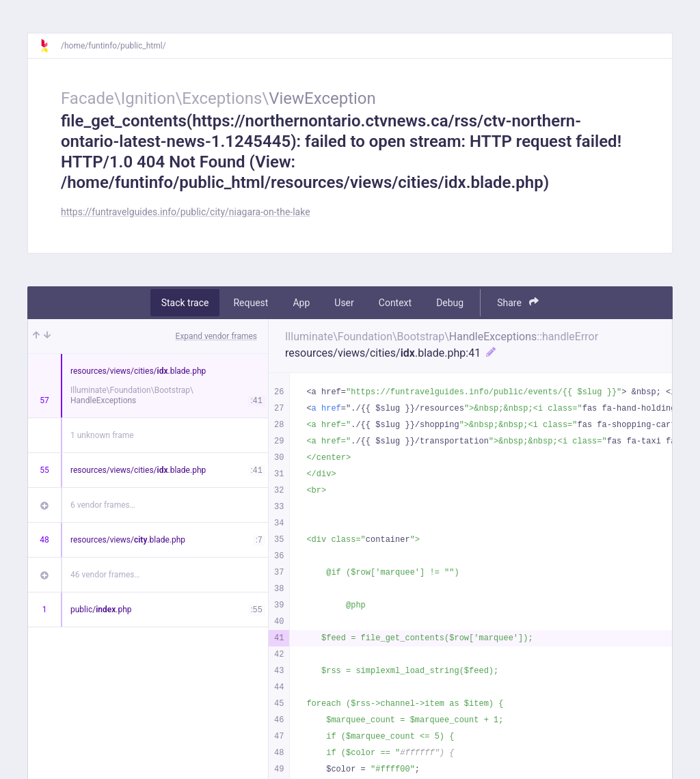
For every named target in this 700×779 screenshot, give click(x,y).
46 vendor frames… (105, 575)
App (301, 303)
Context (395, 303)
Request (251, 303)
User (344, 303)
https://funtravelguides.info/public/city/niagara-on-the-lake (186, 212)
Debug (450, 303)
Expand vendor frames (216, 336)
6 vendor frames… (103, 505)
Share (518, 302)
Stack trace (185, 303)
